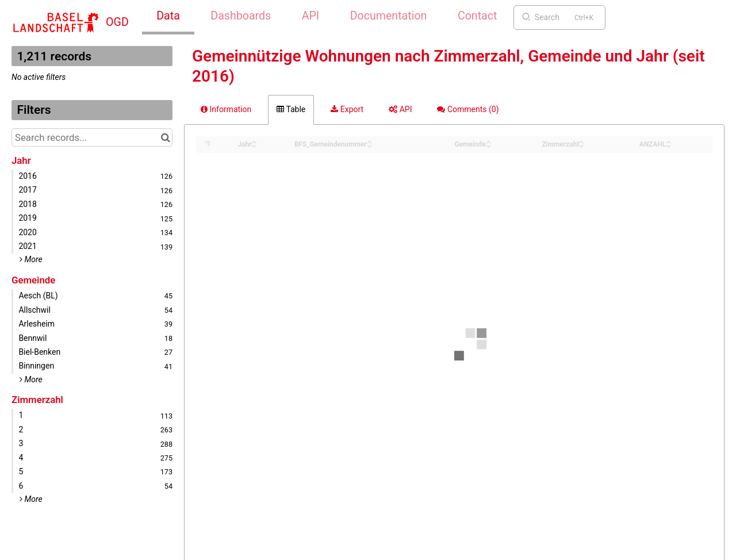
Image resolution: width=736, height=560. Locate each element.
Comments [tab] (468, 109)
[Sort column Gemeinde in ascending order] (489, 141)
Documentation (389, 16)
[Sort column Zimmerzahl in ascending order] (581, 141)
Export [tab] (347, 109)
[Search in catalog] (165, 137)
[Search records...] (92, 137)
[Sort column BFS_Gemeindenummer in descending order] (370, 145)
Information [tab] (226, 109)
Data (168, 16)
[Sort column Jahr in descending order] (254, 145)
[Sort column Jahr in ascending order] (254, 141)
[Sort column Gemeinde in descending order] (489, 145)
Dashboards (241, 16)
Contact (477, 16)
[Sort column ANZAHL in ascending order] (669, 141)
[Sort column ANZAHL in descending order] (669, 145)
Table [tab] (291, 109)
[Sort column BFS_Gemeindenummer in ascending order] (370, 141)
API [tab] (400, 109)
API (310, 16)
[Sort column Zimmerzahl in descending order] (581, 145)
